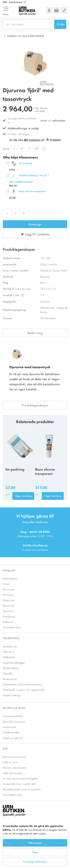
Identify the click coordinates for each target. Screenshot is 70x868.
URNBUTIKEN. (11, 638)
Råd (5, 748)
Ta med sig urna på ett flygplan (20, 778)
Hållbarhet (9, 657)
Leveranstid (9, 727)
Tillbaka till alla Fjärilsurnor (25, 36)
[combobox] (29, 24)
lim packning (26, 163)
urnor (44, 120)
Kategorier (9, 570)
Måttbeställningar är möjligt (23, 128)
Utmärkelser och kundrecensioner (22, 684)
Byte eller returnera (14, 721)
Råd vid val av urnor (14, 757)
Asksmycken (10, 578)
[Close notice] (65, 839)
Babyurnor (9, 600)
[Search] (60, 24)
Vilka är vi (8, 652)
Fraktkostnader (11, 732)
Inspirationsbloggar (14, 662)
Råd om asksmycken (15, 767)
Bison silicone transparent (32, 191)
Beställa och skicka (14, 708)
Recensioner (10, 679)
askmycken (59, 120)
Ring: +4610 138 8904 (35, 532)
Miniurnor (8, 595)
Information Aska (13, 795)
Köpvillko (8, 673)
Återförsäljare (11, 668)
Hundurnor (9, 616)
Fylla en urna (10, 762)
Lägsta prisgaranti (13, 738)
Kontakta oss (10, 646)
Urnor (6, 584)
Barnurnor (9, 605)
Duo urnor (9, 589)
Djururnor (8, 611)
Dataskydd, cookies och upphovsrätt (24, 690)
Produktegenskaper (35, 405)
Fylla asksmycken (13, 773)
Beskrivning (35, 333)
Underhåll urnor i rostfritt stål (19, 784)
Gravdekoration (12, 627)
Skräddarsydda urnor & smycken (22, 789)
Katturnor (8, 622)
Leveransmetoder (13, 716)
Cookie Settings (12, 695)
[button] (14, 2)
